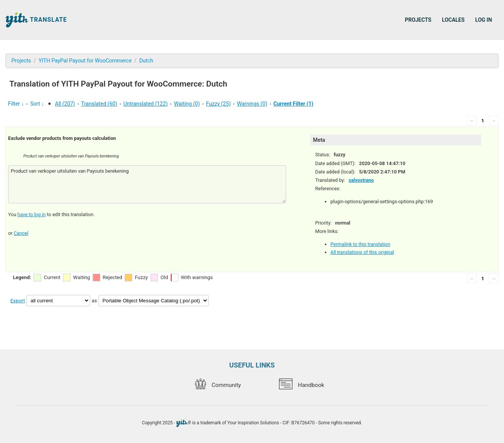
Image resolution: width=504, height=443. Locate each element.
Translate (36, 20)
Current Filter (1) (293, 104)
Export (18, 301)
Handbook (302, 385)
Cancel (21, 233)
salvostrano (361, 180)
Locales (453, 20)
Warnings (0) (252, 104)
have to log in (32, 214)
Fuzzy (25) (218, 104)
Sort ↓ (37, 104)
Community (218, 385)
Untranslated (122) (146, 104)
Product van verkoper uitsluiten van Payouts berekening (147, 184)
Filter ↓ (16, 104)
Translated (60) (99, 104)
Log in (484, 20)
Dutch (146, 61)
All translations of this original (362, 252)
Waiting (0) (187, 104)
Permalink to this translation (360, 244)
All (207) (65, 104)
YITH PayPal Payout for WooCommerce (85, 61)
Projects (418, 20)
